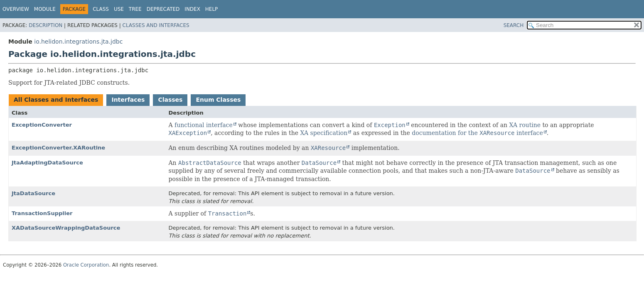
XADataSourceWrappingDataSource (66, 228)
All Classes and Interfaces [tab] (56, 100)
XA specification (324, 133)
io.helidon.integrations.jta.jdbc (78, 42)
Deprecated (163, 9)
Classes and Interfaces (156, 25)
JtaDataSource (33, 193)
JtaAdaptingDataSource (47, 163)
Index (192, 9)
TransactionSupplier (42, 213)
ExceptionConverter (42, 125)
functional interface (204, 125)
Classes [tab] (170, 100)
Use (119, 9)
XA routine (525, 125)
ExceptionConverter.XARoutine (58, 148)
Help (212, 9)
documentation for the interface (477, 133)
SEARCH (514, 25)
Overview (16, 9)
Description (45, 25)
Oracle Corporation (86, 265)
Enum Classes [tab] (218, 100)
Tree (135, 9)
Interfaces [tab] (128, 100)
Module (45, 9)
